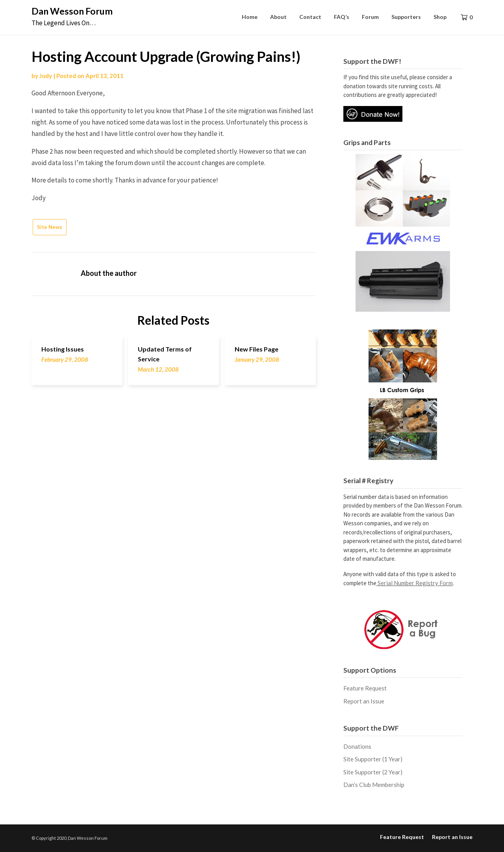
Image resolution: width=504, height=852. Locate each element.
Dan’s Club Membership (374, 785)
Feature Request (365, 688)
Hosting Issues (63, 349)
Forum (370, 17)
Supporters (406, 17)
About (278, 17)
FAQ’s (342, 17)
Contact (310, 17)
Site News (50, 227)
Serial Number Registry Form (415, 583)
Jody (46, 76)
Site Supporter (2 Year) (373, 772)
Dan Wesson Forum (72, 11)
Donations (357, 746)
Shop (440, 17)
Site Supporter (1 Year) (373, 759)
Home (250, 17)
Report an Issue (364, 701)
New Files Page (257, 349)
